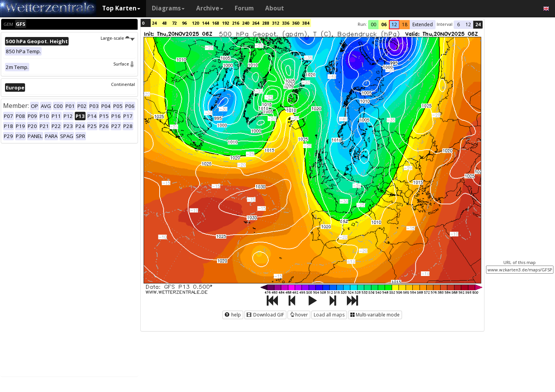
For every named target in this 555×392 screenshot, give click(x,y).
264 (256, 23)
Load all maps (329, 315)
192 (225, 23)
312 (276, 23)
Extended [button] (423, 24)
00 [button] (373, 24)
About (275, 8)
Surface (124, 64)
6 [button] (458, 24)
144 (205, 23)
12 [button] (394, 24)
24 (154, 23)
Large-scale (118, 38)
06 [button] (384, 24)
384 (306, 23)
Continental (123, 84)
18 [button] (405, 24)
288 (266, 23)
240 (246, 23)
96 (184, 23)
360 (296, 23)
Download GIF (265, 315)
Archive (210, 8)
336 (286, 23)
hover (299, 315)
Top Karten (121, 8)
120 (195, 23)
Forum (244, 8)
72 (174, 23)
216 (235, 23)
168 (215, 23)
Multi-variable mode (375, 315)
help (233, 315)
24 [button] (478, 24)
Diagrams (168, 8)
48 (164, 23)
